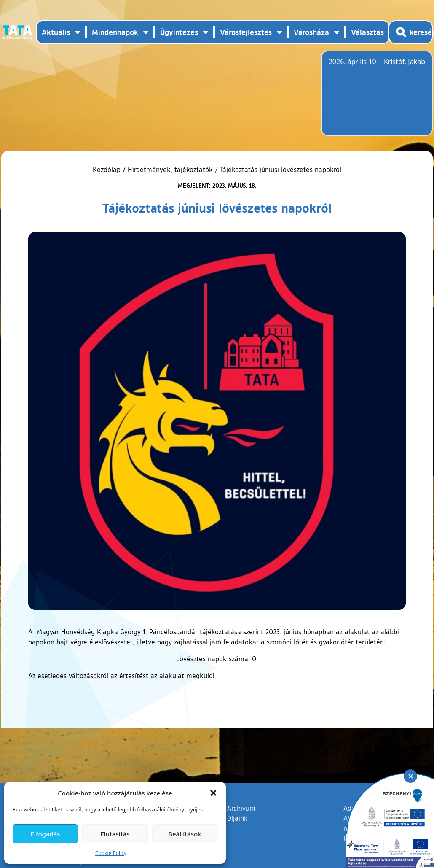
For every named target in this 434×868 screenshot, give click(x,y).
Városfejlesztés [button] (246, 32)
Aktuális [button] (56, 32)
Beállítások (185, 834)
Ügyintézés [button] (179, 32)
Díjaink (237, 818)
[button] (213, 793)
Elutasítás (115, 834)
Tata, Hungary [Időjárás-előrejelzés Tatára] (376, 98)
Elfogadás (46, 834)
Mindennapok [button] (115, 32)
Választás (367, 32)
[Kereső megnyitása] (411, 32)
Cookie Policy (111, 853)
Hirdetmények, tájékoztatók (170, 170)
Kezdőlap (108, 170)
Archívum (241, 808)
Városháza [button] (311, 32)
